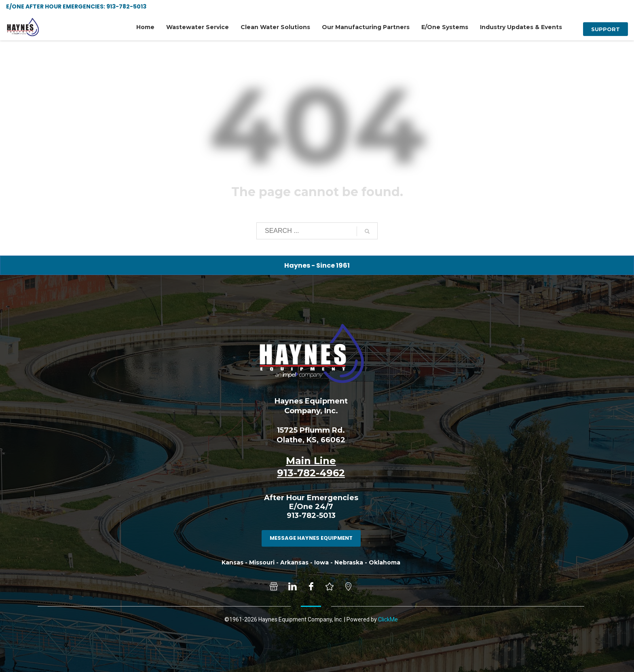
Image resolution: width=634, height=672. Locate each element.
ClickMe (388, 619)
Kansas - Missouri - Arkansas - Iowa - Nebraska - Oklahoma (311, 562)
